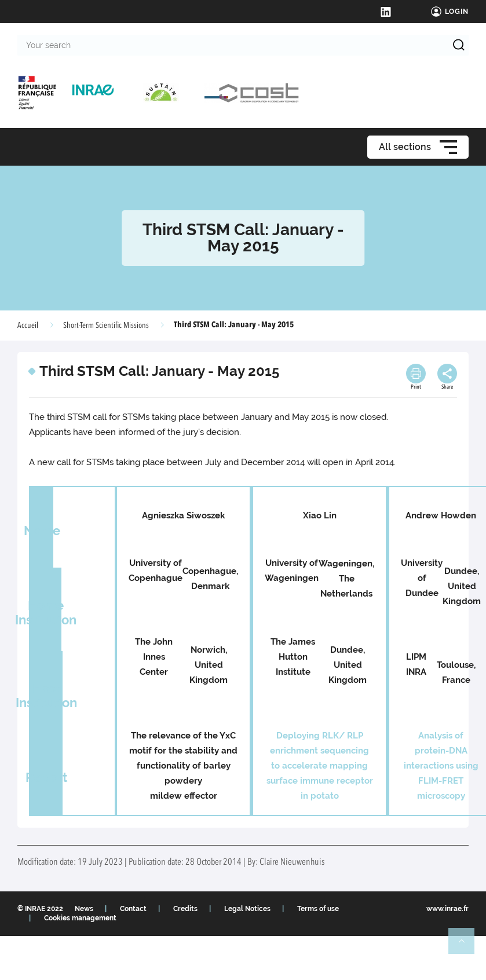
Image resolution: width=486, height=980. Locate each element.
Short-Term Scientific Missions (106, 326)
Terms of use (318, 909)
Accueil (28, 326)
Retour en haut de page (466, 946)
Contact (133, 909)
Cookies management (80, 918)
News (84, 909)
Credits (185, 909)
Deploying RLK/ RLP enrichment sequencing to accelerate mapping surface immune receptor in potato (320, 766)
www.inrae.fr (447, 909)
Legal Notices (247, 909)
